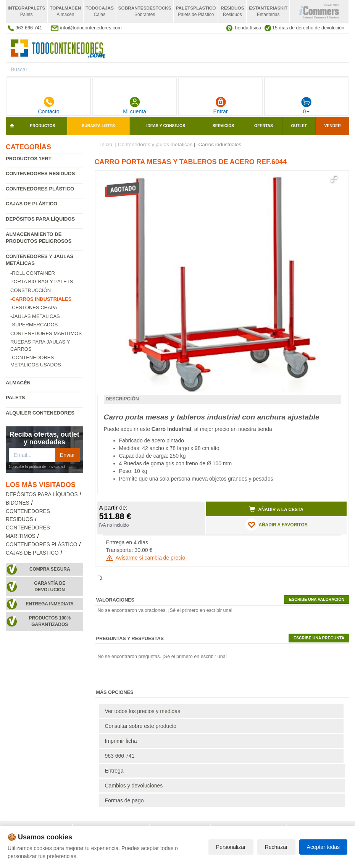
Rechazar (276, 847)
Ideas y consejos (166, 126)
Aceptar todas (323, 847)
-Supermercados (34, 325)
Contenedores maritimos (46, 333)
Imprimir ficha (121, 741)
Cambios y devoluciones (134, 786)
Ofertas (264, 126)
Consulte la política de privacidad (37, 467)
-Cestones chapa (34, 307)
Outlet (299, 126)
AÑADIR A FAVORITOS (277, 524)
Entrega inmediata (50, 604)
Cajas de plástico (31, 204)
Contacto (48, 105)
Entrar (220, 105)
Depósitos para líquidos (40, 219)
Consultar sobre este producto (141, 726)
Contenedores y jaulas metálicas (155, 144)
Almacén (18, 383)
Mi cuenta (135, 105)
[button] (334, 179)
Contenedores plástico (40, 189)
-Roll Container (33, 273)
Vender (332, 126)
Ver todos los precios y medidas (143, 711)
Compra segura (50, 569)
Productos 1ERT (29, 159)
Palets (15, 398)
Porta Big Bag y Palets (42, 282)
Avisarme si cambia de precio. (147, 558)
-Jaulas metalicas (35, 316)
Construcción (31, 290)
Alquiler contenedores (40, 413)
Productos (42, 126)
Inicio (106, 144)
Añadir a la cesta (276, 509)
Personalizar (231, 847)
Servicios (223, 126)
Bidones (18, 503)
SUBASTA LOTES (98, 126)
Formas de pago (124, 800)
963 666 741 (120, 756)
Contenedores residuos (40, 173)
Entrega (114, 771)
